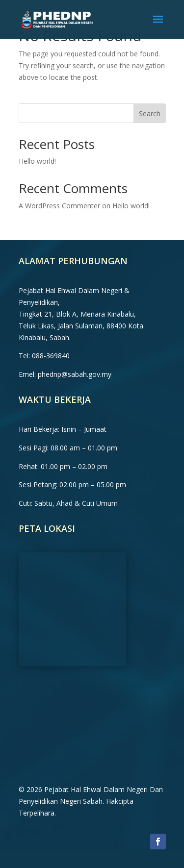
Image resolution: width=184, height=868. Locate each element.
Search (150, 113)
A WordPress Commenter (59, 206)
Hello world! (37, 161)
